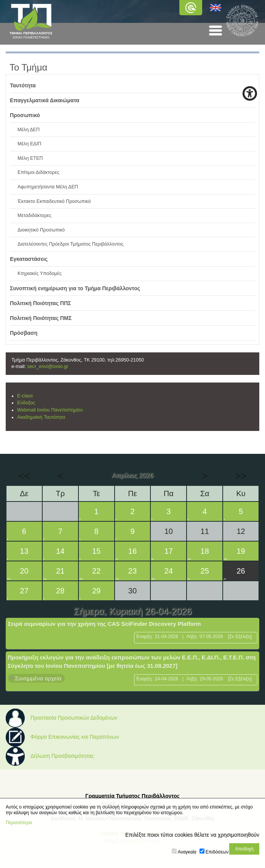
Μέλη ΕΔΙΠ (29, 144)
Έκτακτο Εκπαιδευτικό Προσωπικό (54, 201)
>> (241, 476)
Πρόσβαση (24, 333)
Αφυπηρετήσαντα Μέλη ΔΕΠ (48, 187)
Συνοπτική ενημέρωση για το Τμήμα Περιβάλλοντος (75, 288)
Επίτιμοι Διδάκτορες (38, 172)
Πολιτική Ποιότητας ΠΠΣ (41, 303)
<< (24, 476)
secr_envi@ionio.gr (48, 366)
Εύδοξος (26, 403)
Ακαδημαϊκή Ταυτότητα (41, 417)
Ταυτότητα (23, 85)
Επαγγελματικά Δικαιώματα (45, 100)
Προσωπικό (25, 115)
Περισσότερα (19, 823)
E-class (25, 396)
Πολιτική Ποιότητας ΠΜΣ (41, 318)
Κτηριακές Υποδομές (40, 273)
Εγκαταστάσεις (29, 259)
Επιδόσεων (217, 852)
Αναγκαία (187, 852)
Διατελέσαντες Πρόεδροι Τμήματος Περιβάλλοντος (70, 244)
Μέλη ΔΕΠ (29, 130)
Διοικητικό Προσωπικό (41, 230)
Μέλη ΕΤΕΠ (30, 158)
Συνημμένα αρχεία (38, 678)
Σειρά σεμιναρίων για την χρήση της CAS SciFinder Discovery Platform (104, 624)
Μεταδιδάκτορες (34, 215)
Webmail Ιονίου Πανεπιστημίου (50, 410)
